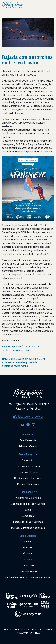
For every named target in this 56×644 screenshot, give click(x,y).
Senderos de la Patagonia (28, 478)
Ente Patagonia (28, 440)
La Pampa (28, 541)
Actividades (28, 460)
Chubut (28, 559)
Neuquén (28, 547)
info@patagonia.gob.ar (28, 417)
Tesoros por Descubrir (28, 466)
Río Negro (28, 553)
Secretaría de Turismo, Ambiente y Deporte (28, 577)
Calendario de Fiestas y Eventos (28, 504)
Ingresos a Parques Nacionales (28, 528)
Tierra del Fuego (28, 571)
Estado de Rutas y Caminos (28, 522)
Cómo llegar (28, 516)
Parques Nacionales (28, 484)
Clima (28, 510)
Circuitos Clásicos (28, 472)
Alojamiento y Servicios (28, 498)
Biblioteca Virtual (28, 446)
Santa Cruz (28, 565)
